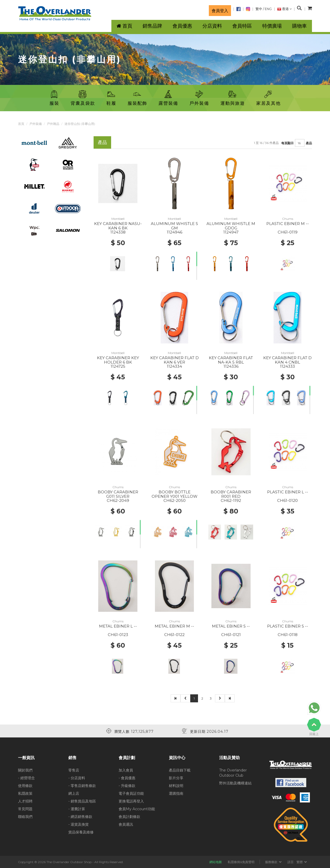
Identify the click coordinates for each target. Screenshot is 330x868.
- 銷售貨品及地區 (82, 801)
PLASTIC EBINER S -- (288, 626)
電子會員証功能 (131, 793)
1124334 (174, 366)
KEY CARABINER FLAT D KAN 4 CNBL (287, 360)
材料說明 (176, 786)
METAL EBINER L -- (118, 626)
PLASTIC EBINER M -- (288, 224)
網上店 (74, 793)
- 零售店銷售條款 (82, 786)
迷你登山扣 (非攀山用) (80, 124)
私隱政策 (25, 793)
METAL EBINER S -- (231, 626)
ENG (268, 9)
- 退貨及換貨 (79, 824)
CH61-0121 (231, 635)
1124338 (118, 232)
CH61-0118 (288, 635)
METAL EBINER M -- (174, 626)
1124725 (118, 366)
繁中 (259, 9)
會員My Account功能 (137, 809)
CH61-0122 (174, 635)
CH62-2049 (118, 500)
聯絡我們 (25, 817)
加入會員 (126, 770)
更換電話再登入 (131, 801)
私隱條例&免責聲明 (241, 862)
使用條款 (25, 786)
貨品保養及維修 (81, 832)
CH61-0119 (288, 232)
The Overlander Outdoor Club (233, 773)
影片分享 (176, 778)
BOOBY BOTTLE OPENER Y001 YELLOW (175, 494)
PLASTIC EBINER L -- (288, 492)
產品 (309, 143)
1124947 (231, 232)
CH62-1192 (231, 500)
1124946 (175, 232)
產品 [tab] (102, 142)
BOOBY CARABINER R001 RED (231, 494)
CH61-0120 (287, 500)
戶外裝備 (36, 124)
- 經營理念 (26, 778)
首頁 (21, 124)
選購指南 (176, 793)
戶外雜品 (53, 124)
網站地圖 (216, 862)
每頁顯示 (287, 143)
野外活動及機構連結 (235, 783)
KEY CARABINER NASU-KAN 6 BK (118, 226)
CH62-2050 (175, 500)
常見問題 (25, 809)
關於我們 (25, 770)
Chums (288, 219)
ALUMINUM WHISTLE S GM (174, 226)
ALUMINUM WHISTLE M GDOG (231, 226)
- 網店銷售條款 (80, 817)
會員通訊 (126, 824)
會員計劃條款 (129, 817)
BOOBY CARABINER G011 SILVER (118, 494)
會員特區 (242, 26)
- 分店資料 (77, 778)
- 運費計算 (77, 809)
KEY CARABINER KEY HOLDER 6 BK (118, 360)
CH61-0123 (118, 635)
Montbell (118, 219)
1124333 (287, 366)
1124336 (231, 366)
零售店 (74, 770)
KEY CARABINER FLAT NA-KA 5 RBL (231, 360)
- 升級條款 (127, 786)
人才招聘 (25, 801)
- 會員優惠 (127, 778)
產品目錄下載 (180, 770)
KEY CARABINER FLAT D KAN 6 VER (175, 360)
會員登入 (220, 11)
